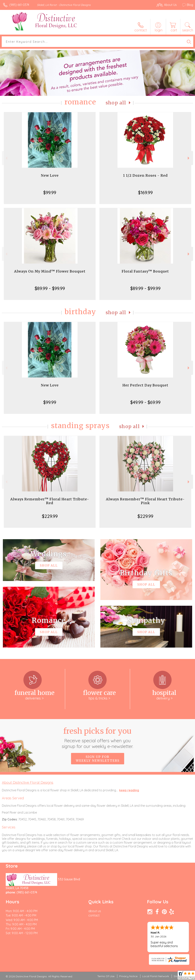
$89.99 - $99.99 (50, 288)
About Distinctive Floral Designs (28, 782)
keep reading (129, 790)
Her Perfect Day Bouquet (145, 385)
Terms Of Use (106, 976)
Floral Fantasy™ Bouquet (145, 271)
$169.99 (145, 192)
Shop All (116, 103)
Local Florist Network (156, 976)
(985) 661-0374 (19, 5)
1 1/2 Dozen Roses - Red (145, 175)
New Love (50, 175)
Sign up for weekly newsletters (98, 759)
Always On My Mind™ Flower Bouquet (50, 271)
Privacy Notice (128, 976)
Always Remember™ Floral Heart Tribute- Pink (145, 501)
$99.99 (50, 192)
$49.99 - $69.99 (145, 402)
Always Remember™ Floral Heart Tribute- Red (50, 501)
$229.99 (50, 516)
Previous (6, 158)
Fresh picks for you (98, 738)
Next (189, 158)
